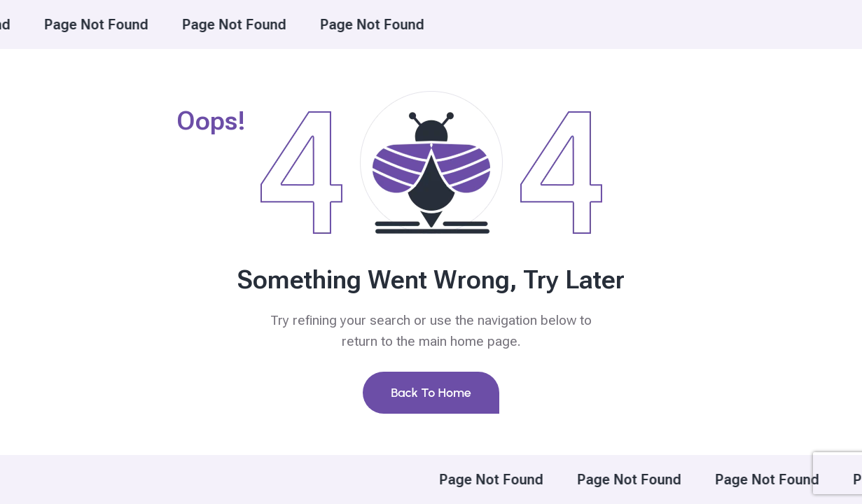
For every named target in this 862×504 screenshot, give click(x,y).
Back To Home (431, 393)
